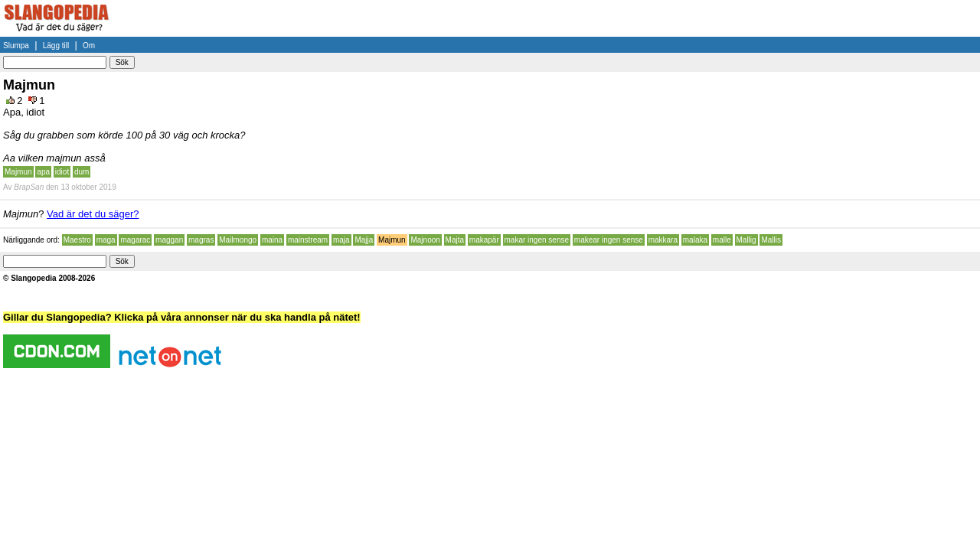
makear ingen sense (609, 240)
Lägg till (56, 46)
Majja (364, 240)
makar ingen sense (537, 240)
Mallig (746, 240)
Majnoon (425, 240)
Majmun (18, 172)
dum (82, 172)
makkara (663, 240)
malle (722, 240)
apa (43, 172)
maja (341, 240)
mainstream (308, 240)
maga (106, 240)
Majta (455, 240)
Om (89, 46)
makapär (484, 240)
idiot (62, 172)
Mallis (771, 240)
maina (272, 240)
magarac (135, 240)
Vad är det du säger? (93, 214)
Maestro (77, 240)
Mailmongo (238, 240)
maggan (169, 240)
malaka (695, 240)
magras (201, 240)
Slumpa (16, 46)
